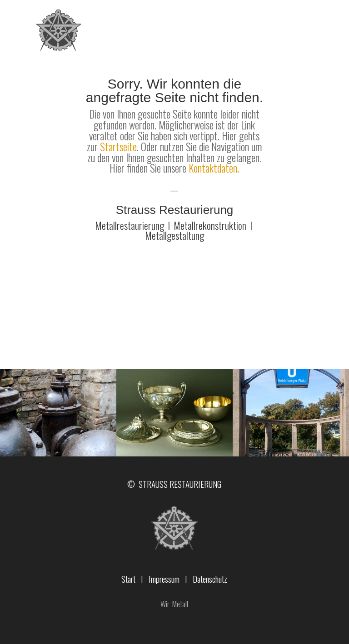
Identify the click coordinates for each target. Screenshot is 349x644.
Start (128, 579)
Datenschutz (210, 579)
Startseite (118, 147)
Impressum (164, 579)
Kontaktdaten (213, 168)
